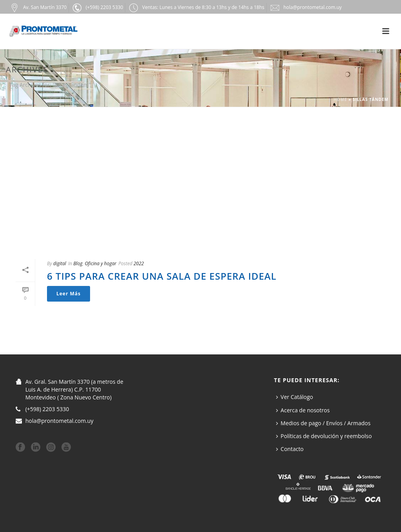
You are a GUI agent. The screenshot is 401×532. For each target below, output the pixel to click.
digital (60, 263)
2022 (139, 263)
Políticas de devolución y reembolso (324, 436)
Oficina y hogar (100, 263)
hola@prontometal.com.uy (60, 421)
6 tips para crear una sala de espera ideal (162, 276)
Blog (78, 263)
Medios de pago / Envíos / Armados (323, 423)
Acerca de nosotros (303, 410)
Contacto (290, 449)
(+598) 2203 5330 (47, 409)
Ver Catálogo (295, 397)
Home (340, 99)
